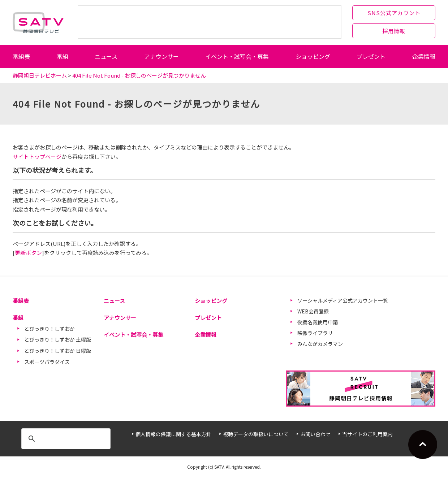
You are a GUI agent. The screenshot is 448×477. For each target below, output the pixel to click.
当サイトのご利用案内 (367, 434)
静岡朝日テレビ (38, 22)
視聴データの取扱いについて (256, 434)
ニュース (106, 56)
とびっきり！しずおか (49, 329)
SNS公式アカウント (394, 13)
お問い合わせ (315, 434)
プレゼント (371, 56)
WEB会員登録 (313, 311)
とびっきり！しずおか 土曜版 (58, 339)
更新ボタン (28, 253)
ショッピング (313, 56)
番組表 (21, 56)
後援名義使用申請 (318, 322)
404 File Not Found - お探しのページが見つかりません (139, 75)
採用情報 (394, 31)
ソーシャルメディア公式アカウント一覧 (343, 300)
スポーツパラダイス (47, 362)
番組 (63, 56)
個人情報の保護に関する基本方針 (173, 434)
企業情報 (424, 56)
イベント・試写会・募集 (237, 56)
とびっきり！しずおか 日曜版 (58, 351)
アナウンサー (161, 56)
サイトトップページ (37, 157)
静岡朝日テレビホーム (40, 75)
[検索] (65, 439)
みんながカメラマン (320, 344)
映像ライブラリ (315, 333)
